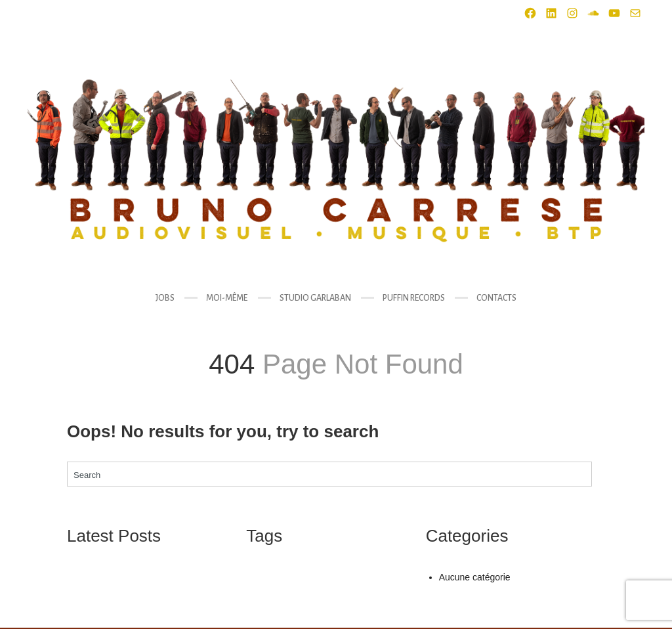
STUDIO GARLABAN (315, 298)
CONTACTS (496, 298)
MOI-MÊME (227, 298)
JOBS (165, 298)
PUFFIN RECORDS (414, 298)
